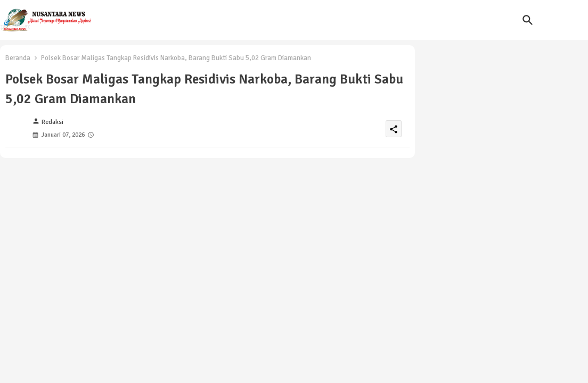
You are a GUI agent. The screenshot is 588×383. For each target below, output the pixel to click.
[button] (528, 20)
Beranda (18, 58)
